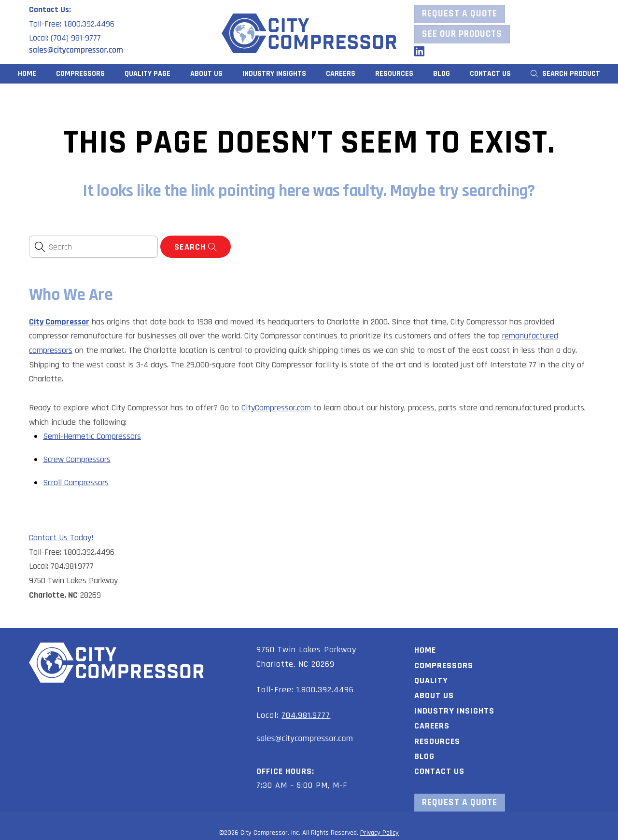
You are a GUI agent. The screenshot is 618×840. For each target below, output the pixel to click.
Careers (341, 74)
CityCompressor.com (276, 408)
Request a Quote (460, 14)
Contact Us (490, 74)
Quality (431, 680)
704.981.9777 (306, 715)
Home (27, 74)
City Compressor (59, 322)
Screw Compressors (77, 459)
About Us (206, 74)
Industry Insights (274, 74)
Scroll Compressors (76, 483)
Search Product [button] (566, 74)
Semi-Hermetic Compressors (92, 436)
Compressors (80, 74)
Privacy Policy (379, 833)
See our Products (462, 34)
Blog (442, 74)
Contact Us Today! (61, 538)
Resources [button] (394, 74)
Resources (437, 741)
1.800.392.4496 (325, 690)
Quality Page (147, 74)
